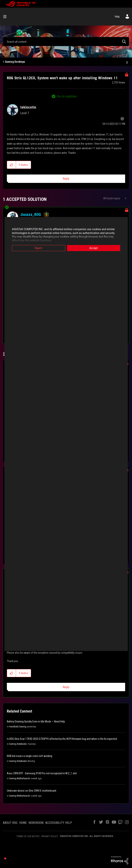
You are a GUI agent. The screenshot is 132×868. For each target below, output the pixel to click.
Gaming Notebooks (18, 744)
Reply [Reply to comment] (66, 687)
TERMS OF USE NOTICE (28, 836)
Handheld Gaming (18, 727)
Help (117, 17)
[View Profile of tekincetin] (28, 107)
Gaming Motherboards (20, 778)
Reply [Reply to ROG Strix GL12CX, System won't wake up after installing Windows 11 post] (66, 179)
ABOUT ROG (10, 823)
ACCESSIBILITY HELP (59, 823)
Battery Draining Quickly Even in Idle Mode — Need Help (36, 721)
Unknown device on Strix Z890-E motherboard (32, 791)
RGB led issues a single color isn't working (30, 756)
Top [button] (5, 859)
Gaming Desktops (15, 62)
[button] (12, 165)
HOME (23, 823)
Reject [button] (39, 248)
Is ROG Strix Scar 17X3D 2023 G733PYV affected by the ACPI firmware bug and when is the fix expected (62, 739)
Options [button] (127, 62)
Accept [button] (94, 248)
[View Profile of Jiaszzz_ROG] (31, 215)
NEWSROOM (36, 823)
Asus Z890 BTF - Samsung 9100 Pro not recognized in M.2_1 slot (42, 773)
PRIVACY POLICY (50, 836)
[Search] (66, 42)
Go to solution (67, 96)
